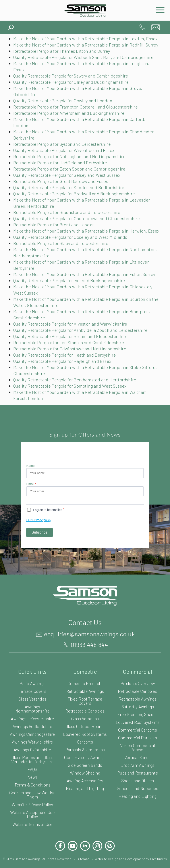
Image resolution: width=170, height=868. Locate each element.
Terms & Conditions (32, 814)
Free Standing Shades (138, 739)
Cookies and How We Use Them (33, 823)
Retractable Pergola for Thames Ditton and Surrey (64, 63)
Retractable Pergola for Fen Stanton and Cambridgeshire (71, 367)
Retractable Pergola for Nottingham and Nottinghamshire (70, 169)
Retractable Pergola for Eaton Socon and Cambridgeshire (71, 181)
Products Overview (138, 708)
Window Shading (85, 797)
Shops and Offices (137, 805)
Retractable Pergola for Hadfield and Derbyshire (61, 175)
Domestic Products (85, 708)
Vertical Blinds (137, 782)
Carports (85, 766)
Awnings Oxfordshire (32, 778)
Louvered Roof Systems (85, 759)
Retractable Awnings (85, 716)
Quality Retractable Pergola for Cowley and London (65, 113)
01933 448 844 (142, 27)
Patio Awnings (33, 708)
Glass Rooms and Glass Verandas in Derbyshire (32, 788)
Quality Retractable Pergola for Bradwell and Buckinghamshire (76, 206)
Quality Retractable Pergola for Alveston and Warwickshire (72, 349)
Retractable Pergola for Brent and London (55, 237)
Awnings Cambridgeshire (32, 761)
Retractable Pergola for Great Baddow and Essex (63, 194)
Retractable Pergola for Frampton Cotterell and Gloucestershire (77, 119)
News (33, 806)
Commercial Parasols (137, 762)
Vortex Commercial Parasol (137, 772)
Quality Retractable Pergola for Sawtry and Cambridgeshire (73, 88)
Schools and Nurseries (138, 813)
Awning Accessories (85, 805)
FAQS (32, 798)
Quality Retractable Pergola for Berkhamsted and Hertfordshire (76, 404)
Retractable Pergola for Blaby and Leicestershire (62, 262)
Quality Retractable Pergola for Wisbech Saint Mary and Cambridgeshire (86, 70)
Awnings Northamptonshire (33, 733)
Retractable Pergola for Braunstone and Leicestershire (68, 225)
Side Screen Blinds (85, 790)
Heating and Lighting (85, 813)
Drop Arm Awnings (138, 790)
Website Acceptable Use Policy (33, 843)
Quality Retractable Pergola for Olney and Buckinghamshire (73, 94)
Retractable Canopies (85, 735)
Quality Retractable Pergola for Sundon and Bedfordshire (71, 200)
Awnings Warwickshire (32, 771)
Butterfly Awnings (138, 731)
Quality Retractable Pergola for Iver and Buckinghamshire (71, 305)
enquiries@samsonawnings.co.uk (156, 27)
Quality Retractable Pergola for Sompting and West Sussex (73, 411)
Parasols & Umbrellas (85, 774)
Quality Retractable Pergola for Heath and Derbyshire (67, 380)
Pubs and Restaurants (137, 797)
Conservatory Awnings (85, 782)
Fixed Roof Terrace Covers (85, 726)
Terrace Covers (33, 716)
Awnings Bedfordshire (32, 751)
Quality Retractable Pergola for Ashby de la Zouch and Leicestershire (83, 355)
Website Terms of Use (32, 853)
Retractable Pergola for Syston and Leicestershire (63, 156)
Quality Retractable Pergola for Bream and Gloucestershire (72, 361)
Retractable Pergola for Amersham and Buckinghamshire (70, 125)
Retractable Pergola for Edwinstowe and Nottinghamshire (71, 373)
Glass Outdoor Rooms (85, 751)
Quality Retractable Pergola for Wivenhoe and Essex (66, 163)
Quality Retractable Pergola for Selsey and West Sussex (70, 187)
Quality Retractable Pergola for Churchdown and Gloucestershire (78, 231)
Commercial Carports (138, 754)
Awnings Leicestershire (32, 743)
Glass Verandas (32, 723)
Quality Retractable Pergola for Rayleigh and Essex (65, 386)
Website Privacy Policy (33, 833)
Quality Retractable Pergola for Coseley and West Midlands (73, 256)
